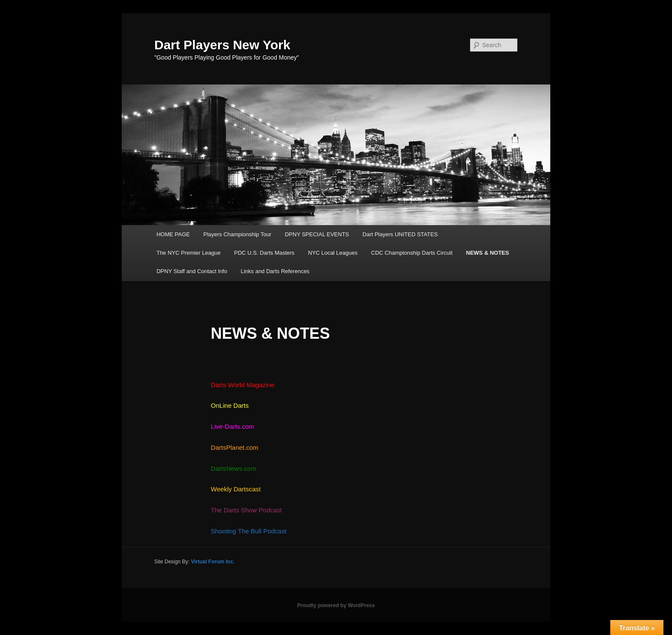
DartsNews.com (234, 468)
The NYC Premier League (189, 253)
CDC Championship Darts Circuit (412, 253)
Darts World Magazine (243, 385)
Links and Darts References (275, 271)
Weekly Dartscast (236, 489)
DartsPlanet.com (235, 447)
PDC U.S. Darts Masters (264, 253)
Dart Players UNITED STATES (400, 234)
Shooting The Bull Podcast (249, 531)
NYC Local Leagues (333, 253)
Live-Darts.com (233, 426)
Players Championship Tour (237, 234)
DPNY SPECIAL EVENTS (317, 234)
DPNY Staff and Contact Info (192, 271)
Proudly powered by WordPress (336, 605)
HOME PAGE (173, 234)
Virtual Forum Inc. (213, 562)
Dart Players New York (222, 45)
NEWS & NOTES (487, 253)
